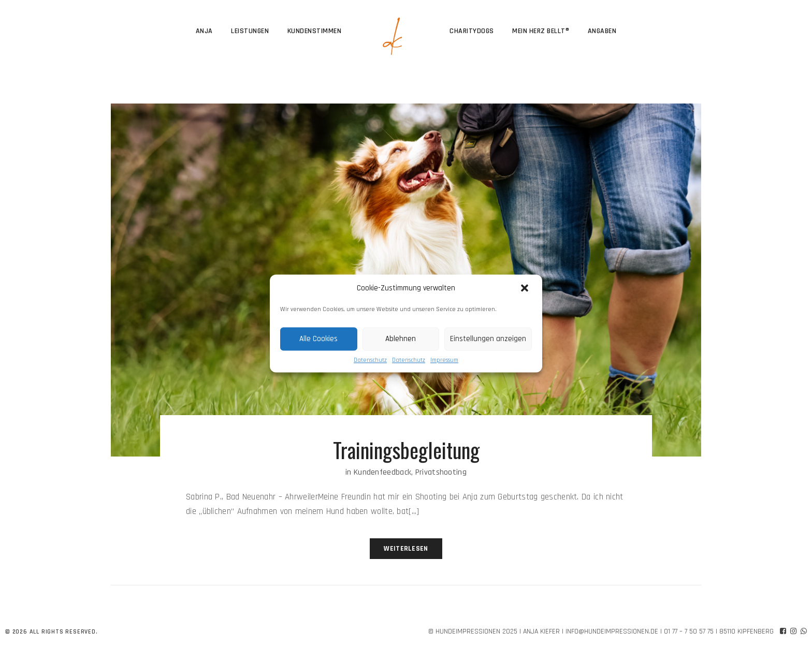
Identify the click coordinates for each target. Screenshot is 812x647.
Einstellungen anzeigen (488, 339)
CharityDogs (472, 31)
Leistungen (250, 31)
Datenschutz (370, 360)
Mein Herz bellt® (541, 31)
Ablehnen (401, 339)
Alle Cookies (318, 339)
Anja (204, 31)
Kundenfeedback (382, 472)
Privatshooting (441, 472)
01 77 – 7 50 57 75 (689, 631)
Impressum (444, 360)
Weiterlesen (406, 549)
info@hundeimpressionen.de (612, 631)
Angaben (602, 31)
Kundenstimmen (315, 31)
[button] (526, 288)
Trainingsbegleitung (406, 450)
